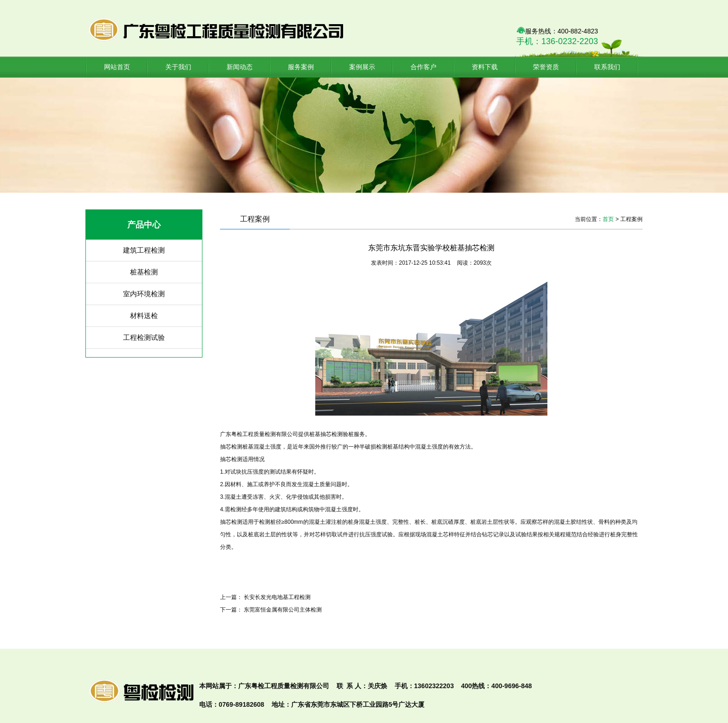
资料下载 (485, 67)
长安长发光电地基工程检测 (277, 597)
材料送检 (144, 316)
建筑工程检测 (144, 250)
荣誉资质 (546, 67)
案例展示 (362, 67)
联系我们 (607, 67)
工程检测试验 (144, 337)
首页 (608, 219)
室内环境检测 (144, 294)
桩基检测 (144, 272)
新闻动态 (240, 67)
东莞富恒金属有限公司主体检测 (283, 610)
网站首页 (117, 67)
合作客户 (423, 67)
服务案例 (301, 67)
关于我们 (178, 67)
